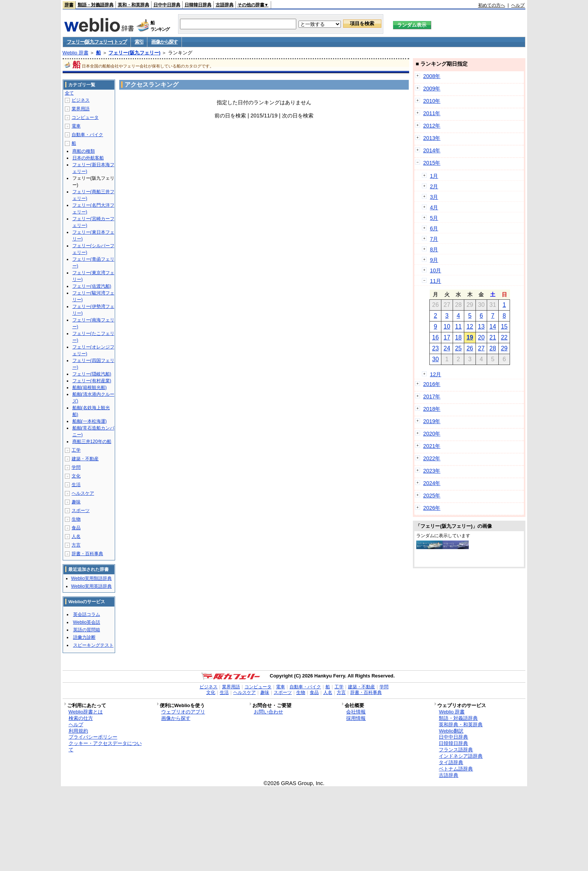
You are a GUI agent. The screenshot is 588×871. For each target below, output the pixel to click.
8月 (434, 249)
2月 (434, 186)
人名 (76, 536)
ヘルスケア (83, 493)
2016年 (432, 384)
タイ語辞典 (451, 762)
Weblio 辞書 (76, 53)
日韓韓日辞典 (198, 5)
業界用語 (81, 109)
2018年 (432, 409)
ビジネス (81, 100)
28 (493, 348)
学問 (76, 467)
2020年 (432, 434)
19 (470, 337)
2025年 (432, 496)
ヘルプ (518, 5)
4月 (434, 207)
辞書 (69, 5)
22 (504, 337)
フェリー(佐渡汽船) (92, 286)
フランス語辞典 (456, 750)
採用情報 (356, 718)
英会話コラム (87, 614)
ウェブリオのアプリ (183, 712)
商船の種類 (84, 151)
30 (435, 359)
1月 (434, 176)
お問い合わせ (268, 712)
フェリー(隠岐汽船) (92, 374)
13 (481, 327)
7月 (434, 239)
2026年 (432, 508)
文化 (76, 476)
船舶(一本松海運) (90, 421)
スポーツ (81, 511)
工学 (76, 450)
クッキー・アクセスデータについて (105, 746)
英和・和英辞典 (133, 5)
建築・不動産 (85, 459)
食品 (76, 528)
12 (470, 327)
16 (435, 337)
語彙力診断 (84, 637)
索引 (139, 42)
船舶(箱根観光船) (90, 387)
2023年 (432, 471)
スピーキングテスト (93, 645)
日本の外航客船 (88, 158)
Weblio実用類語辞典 (91, 578)
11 (458, 327)
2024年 (432, 483)
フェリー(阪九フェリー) (134, 53)
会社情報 (356, 712)
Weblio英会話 (87, 622)
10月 (435, 270)
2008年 (432, 76)
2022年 (432, 458)
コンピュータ (85, 117)
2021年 (432, 446)
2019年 (432, 421)
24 (447, 348)
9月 (434, 260)
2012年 (432, 126)
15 (504, 327)
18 (458, 337)
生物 (76, 519)
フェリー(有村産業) (92, 381)
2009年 (432, 89)
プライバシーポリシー (93, 737)
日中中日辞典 (167, 5)
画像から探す (164, 42)
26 (470, 348)
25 (458, 348)
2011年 (432, 113)
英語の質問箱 (87, 630)
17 (447, 337)
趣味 (76, 502)
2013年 (432, 138)
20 (481, 337)
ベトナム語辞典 (456, 769)
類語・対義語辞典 (96, 5)
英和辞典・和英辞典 (461, 725)
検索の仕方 (81, 718)
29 (504, 348)
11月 (435, 281)
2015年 (432, 163)
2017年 (432, 396)
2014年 (432, 150)
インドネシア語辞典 (461, 756)
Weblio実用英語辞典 (91, 586)
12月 (435, 374)
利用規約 (78, 731)
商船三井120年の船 (92, 442)
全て (69, 93)
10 (447, 327)
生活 (76, 485)
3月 (434, 197)
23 (435, 348)
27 (481, 348)
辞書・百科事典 (87, 554)
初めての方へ (492, 5)
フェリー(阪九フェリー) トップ (97, 42)
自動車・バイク (87, 135)
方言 (76, 545)
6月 (434, 228)
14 (493, 327)
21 (493, 337)
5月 (434, 218)
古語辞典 (225, 5)
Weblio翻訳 (451, 731)
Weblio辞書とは (86, 712)
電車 (76, 126)
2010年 (432, 101)
